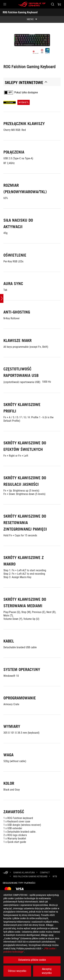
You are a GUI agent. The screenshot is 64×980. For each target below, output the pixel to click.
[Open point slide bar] (2, 298)
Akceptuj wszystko (47, 971)
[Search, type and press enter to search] (52, 4)
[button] (5, 4)
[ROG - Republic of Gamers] (32, 4)
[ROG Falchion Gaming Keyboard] (30, 876)
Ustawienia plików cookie (32, 960)
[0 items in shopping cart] (59, 4)
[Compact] (45, 872)
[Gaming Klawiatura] (24, 872)
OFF (10, 93)
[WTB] (55, 877)
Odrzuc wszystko (17, 971)
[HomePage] (5, 873)
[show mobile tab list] (32, 19)
